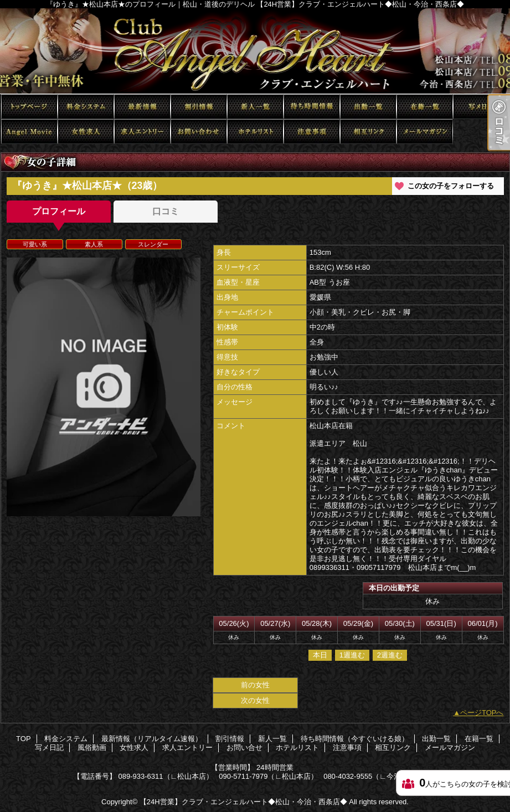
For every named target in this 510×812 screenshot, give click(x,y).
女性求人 (86, 132)
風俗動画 (29, 132)
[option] (104, 387)
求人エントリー (142, 132)
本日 (320, 655)
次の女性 (255, 700)
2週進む (390, 655)
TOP (29, 107)
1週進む (352, 655)
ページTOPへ (482, 713)
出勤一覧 (368, 107)
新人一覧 (255, 107)
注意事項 (312, 132)
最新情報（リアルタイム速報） (142, 107)
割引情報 (199, 107)
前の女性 (255, 685)
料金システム (86, 107)
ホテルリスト (255, 132)
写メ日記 (481, 107)
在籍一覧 (425, 107)
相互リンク (368, 132)
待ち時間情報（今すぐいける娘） (312, 107)
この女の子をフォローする (451, 186)
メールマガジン (425, 132)
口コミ (166, 211)
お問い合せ (199, 132)
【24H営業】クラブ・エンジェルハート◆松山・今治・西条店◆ (243, 802)
